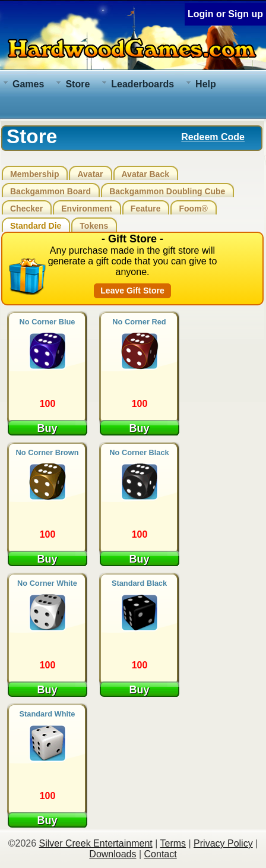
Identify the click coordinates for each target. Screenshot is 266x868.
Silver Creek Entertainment (96, 843)
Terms (173, 843)
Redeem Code (213, 137)
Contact (161, 854)
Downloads (113, 854)
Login (201, 14)
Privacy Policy (223, 843)
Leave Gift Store (132, 291)
